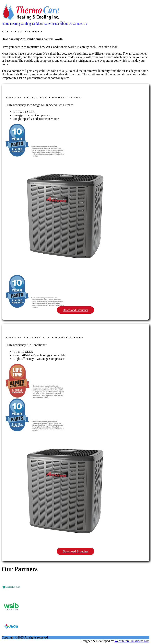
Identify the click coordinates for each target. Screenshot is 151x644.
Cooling (26, 24)
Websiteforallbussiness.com (132, 641)
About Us (66, 24)
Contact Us (80, 24)
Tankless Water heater (45, 24)
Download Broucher (75, 310)
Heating (15, 24)
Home (5, 24)
